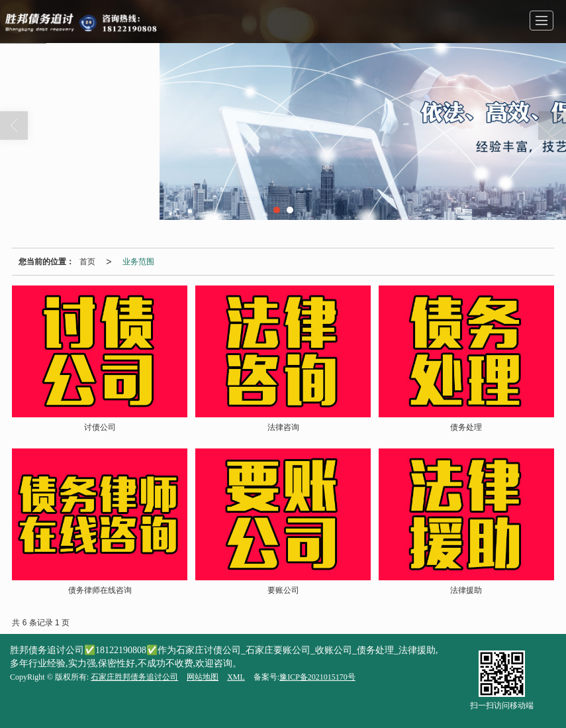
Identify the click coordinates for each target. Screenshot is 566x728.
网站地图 (203, 677)
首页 (87, 262)
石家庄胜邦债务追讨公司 (134, 677)
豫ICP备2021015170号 (317, 677)
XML (236, 677)
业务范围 (138, 262)
